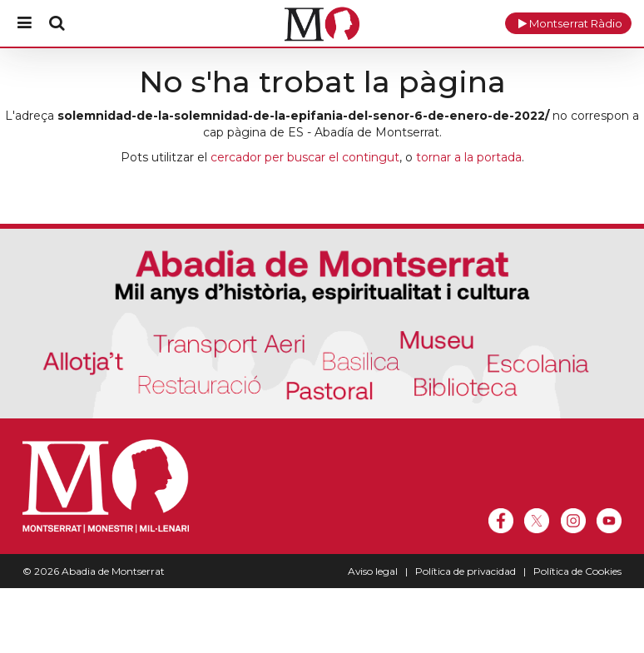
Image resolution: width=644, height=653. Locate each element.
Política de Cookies (577, 571)
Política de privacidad (466, 571)
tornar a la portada (469, 157)
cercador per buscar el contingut (305, 157)
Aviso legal (373, 571)
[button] (568, 23)
